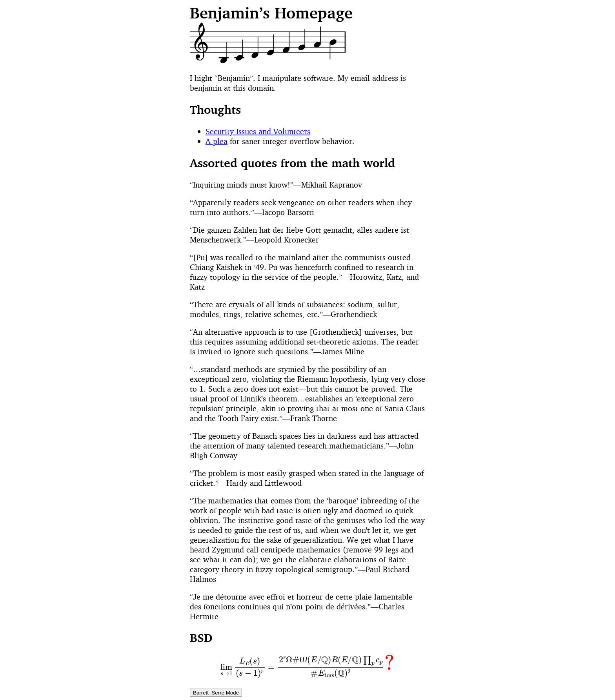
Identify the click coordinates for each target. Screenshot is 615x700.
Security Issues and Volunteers (258, 131)
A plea (217, 141)
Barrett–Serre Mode (216, 693)
